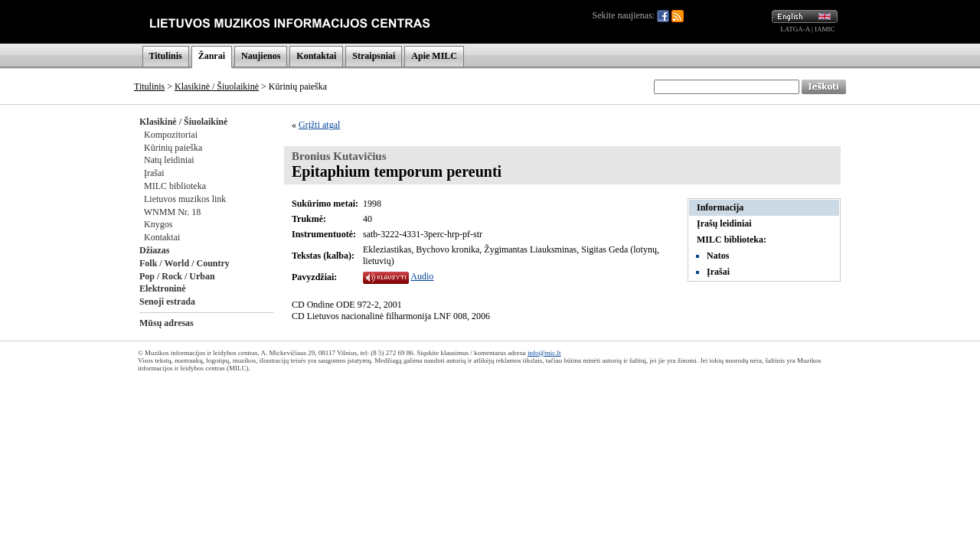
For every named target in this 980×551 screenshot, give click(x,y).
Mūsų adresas (167, 323)
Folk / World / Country (185, 263)
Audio (422, 276)
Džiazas (154, 250)
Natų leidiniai (169, 160)
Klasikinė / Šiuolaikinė (217, 86)
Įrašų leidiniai (724, 223)
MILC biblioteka (175, 186)
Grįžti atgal (319, 125)
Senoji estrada (167, 302)
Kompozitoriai (171, 135)
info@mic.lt (544, 353)
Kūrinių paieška (173, 148)
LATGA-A (795, 29)
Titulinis (166, 56)
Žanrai (212, 56)
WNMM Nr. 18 (172, 212)
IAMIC (825, 29)
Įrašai (154, 173)
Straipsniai (374, 56)
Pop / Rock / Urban (177, 276)
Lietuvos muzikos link (185, 199)
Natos (718, 256)
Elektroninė (162, 289)
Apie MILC (434, 56)
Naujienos (261, 56)
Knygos (158, 224)
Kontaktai (316, 56)
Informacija (720, 207)
